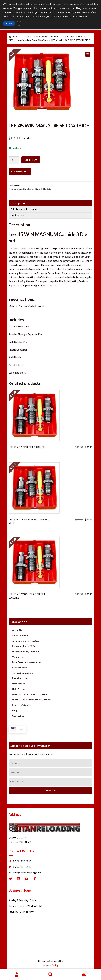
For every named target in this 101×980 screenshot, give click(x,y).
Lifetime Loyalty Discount (26, 651)
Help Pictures (19, 689)
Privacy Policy (19, 668)
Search (50, 975)
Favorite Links (20, 678)
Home (15, 37)
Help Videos (19, 684)
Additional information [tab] (24, 209)
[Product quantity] (14, 160)
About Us (17, 630)
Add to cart (31, 160)
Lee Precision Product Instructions (30, 694)
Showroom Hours (21, 635)
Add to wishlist (20, 171)
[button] (88, 54)
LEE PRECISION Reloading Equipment (41, 37)
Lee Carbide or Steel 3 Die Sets (32, 40)
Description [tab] (18, 203)
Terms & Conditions (23, 673)
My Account (17, 975)
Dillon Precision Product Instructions (32, 700)
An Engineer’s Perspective (26, 641)
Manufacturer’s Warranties (26, 662)
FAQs (15, 710)
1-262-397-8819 (22, 861)
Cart (78, 972)
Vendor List (18, 657)
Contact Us (18, 716)
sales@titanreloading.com (27, 872)
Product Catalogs (22, 705)
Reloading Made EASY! (24, 646)
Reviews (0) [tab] (18, 216)
